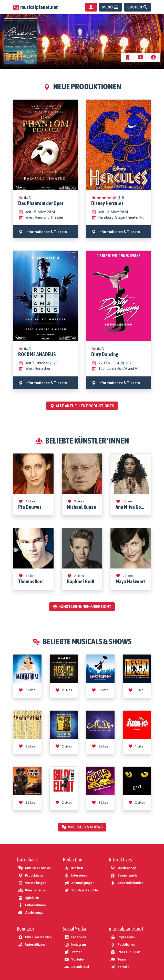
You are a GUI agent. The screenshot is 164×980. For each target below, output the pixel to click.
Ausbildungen (32, 913)
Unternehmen (32, 905)
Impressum (122, 937)
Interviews (76, 876)
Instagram (75, 945)
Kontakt (119, 967)
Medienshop (123, 868)
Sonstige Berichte (81, 890)
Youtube (74, 960)
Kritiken (73, 868)
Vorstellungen (32, 883)
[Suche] (138, 7)
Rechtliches (123, 945)
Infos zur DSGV (125, 952)
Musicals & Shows (82, 827)
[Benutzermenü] (91, 7)
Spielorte (28, 898)
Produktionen (32, 876)
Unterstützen (31, 945)
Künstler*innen (33, 890)
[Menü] (110, 7)
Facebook (75, 937)
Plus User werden (35, 937)
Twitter (73, 952)
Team (118, 960)
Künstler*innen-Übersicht (82, 607)
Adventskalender (127, 883)
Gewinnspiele (124, 876)
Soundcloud (76, 967)
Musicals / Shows (34, 868)
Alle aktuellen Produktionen (82, 406)
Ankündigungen (79, 883)
